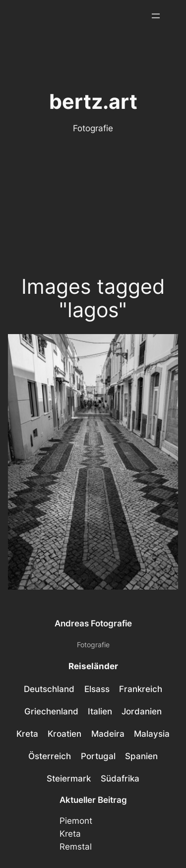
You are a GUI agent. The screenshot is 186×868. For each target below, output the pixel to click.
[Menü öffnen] (156, 16)
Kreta (70, 834)
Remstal (76, 847)
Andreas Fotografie (93, 623)
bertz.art (93, 102)
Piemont (76, 821)
